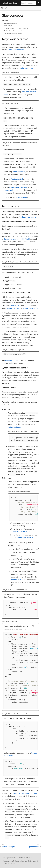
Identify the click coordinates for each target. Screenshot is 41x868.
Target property (11, 360)
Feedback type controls (28, 217)
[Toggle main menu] (38, 3)
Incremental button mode (13, 190)
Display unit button (26, 68)
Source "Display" (13, 308)
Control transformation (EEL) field (17, 239)
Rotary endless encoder (18, 187)
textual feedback (14, 427)
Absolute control (19, 172)
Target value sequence (10, 23)
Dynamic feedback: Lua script (13, 34)
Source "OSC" (15, 305)
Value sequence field (16, 50)
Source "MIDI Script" (31, 308)
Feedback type (7, 26)
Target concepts (33, 847)
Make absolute (22, 197)
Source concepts (8, 847)
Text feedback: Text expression (14, 31)
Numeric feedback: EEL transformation (16, 28)
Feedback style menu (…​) (21, 532)
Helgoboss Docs (10, 3)
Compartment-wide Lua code (25, 793)
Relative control (17, 179)
